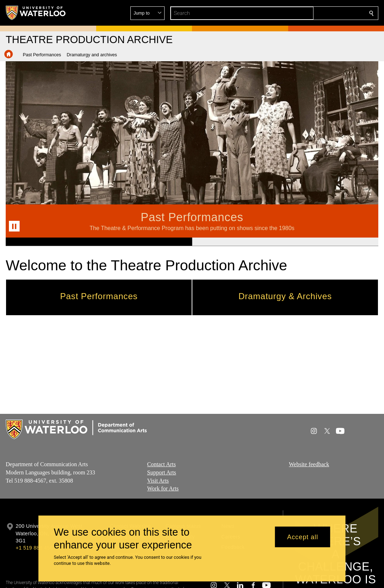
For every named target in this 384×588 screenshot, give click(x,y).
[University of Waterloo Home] (36, 13)
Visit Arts (158, 481)
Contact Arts (161, 464)
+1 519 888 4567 (36, 548)
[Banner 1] (99, 242)
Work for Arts (163, 488)
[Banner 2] (285, 242)
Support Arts (162, 472)
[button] (320, 13)
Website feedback (309, 464)
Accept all (303, 537)
